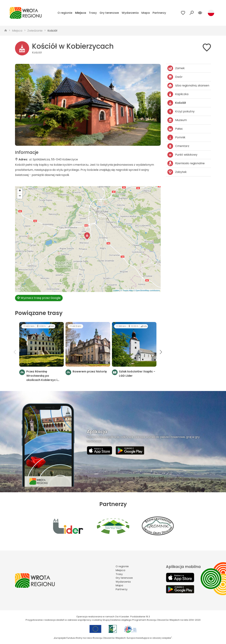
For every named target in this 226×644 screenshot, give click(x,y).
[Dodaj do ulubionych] (207, 48)
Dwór (175, 77)
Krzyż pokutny (181, 112)
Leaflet (116, 290)
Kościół (52, 31)
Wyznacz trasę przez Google (39, 298)
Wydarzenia (130, 13)
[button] (87, 236)
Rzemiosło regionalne (186, 163)
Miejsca (81, 13)
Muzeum (177, 120)
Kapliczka (178, 94)
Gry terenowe (109, 13)
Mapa (146, 13)
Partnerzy (159, 13)
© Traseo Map (127, 290)
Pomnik (176, 137)
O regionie (65, 13)
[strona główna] (6, 31)
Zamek (176, 68)
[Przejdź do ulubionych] (183, 13)
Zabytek (177, 172)
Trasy (93, 13)
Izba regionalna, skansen (188, 86)
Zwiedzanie (35, 31)
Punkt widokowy (182, 155)
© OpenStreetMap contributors (147, 290)
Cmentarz (178, 146)
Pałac (175, 129)
